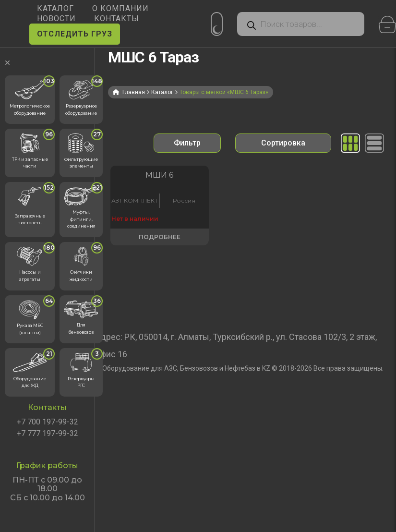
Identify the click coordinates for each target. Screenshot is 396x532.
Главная (134, 92)
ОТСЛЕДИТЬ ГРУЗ (75, 34)
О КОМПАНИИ (120, 8)
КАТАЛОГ (55, 8)
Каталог (162, 92)
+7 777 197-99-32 (48, 434)
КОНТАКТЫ (117, 18)
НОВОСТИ (56, 18)
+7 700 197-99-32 (48, 422)
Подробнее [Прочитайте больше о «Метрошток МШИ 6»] (143, 261)
